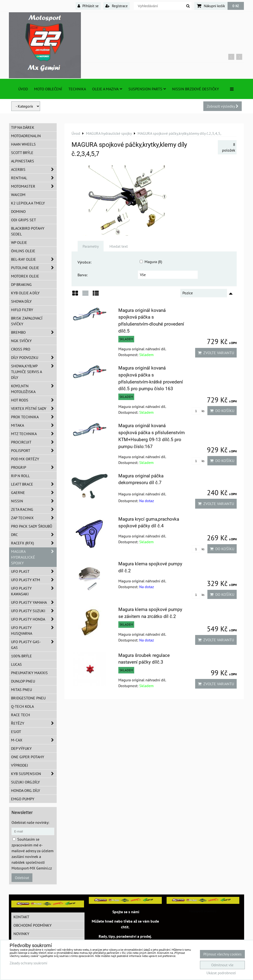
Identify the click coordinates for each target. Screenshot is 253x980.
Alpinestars (23, 161)
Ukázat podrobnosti (221, 973)
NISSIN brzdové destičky (196, 89)
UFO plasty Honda (34, 619)
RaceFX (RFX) (34, 543)
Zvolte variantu (216, 353)
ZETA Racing (34, 509)
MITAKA (34, 425)
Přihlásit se (88, 6)
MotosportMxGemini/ (203, 911)
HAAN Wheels (23, 144)
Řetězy (34, 723)
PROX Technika (34, 417)
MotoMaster (34, 186)
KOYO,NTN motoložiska (34, 389)
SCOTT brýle (22, 153)
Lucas (16, 664)
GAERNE (34, 493)
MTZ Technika (34, 434)
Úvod (23, 89)
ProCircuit (34, 442)
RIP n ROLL (20, 476)
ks (198, 411)
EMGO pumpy (23, 799)
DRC (34, 535)
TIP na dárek (23, 127)
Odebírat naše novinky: (30, 822)
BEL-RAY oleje (34, 259)
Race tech (21, 715)
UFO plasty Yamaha (34, 602)
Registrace (117, 6)
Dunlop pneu (23, 681)
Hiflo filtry (22, 310)
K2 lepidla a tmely (28, 203)
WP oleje (19, 242)
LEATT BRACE (34, 484)
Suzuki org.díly (25, 782)
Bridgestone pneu (28, 698)
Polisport (34, 450)
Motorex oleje (25, 276)
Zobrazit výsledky (223, 106)
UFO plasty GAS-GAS (34, 645)
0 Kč (236, 6)
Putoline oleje (34, 268)
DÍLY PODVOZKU (34, 357)
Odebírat (22, 878)
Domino (18, 211)
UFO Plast (34, 571)
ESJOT (16, 732)
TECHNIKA (77, 89)
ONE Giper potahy (28, 757)
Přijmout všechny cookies (222, 954)
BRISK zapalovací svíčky (27, 321)
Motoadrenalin (26, 136)
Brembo (34, 332)
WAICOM (18, 195)
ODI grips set (24, 220)
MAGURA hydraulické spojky (34, 557)
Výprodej (20, 765)
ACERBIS (34, 169)
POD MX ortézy (25, 459)
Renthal (34, 178)
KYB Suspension (34, 774)
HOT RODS (34, 400)
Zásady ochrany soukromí (28, 963)
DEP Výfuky (21, 748)
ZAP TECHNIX (34, 518)
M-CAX (34, 740)
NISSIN (34, 501)
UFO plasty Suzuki (34, 611)
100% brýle (21, 656)
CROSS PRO (21, 349)
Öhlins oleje (23, 251)
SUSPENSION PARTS (147, 89)
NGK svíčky (21, 341)
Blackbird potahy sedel (28, 231)
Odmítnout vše (222, 965)
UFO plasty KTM (34, 580)
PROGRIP (34, 467)
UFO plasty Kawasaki (34, 591)
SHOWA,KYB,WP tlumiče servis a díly (34, 372)
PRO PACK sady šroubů (32, 526)
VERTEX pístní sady (34, 408)
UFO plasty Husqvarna (34, 630)
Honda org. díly (26, 790)
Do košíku (222, 411)
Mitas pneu (21, 690)
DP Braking (21, 284)
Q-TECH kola (22, 706)
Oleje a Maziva (107, 89)
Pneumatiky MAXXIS (29, 673)
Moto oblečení (48, 89)
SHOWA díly (21, 301)
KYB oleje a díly (25, 293)
